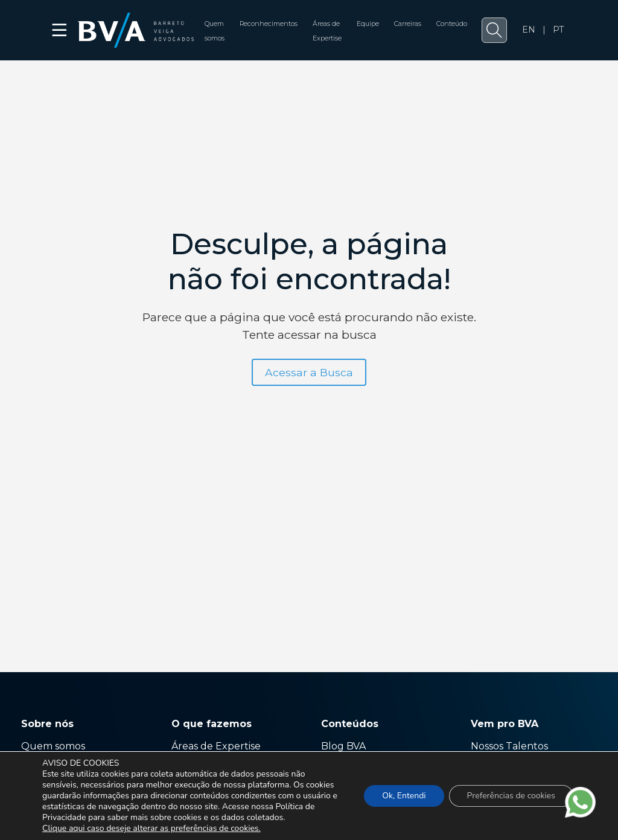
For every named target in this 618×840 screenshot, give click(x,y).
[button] (494, 30)
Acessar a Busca (309, 372)
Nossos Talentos (509, 746)
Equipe (368, 24)
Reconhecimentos (269, 24)
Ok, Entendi (404, 796)
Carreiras (408, 24)
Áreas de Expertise (216, 746)
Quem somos (53, 746)
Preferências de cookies (511, 796)
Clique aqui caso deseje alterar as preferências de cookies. (151, 829)
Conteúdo (452, 24)
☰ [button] (60, 30)
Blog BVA (343, 746)
